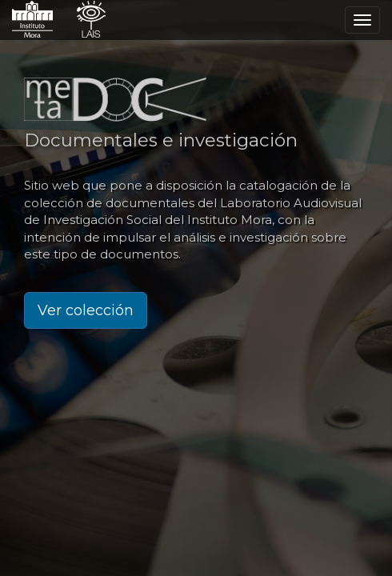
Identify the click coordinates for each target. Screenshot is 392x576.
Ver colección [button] (86, 310)
